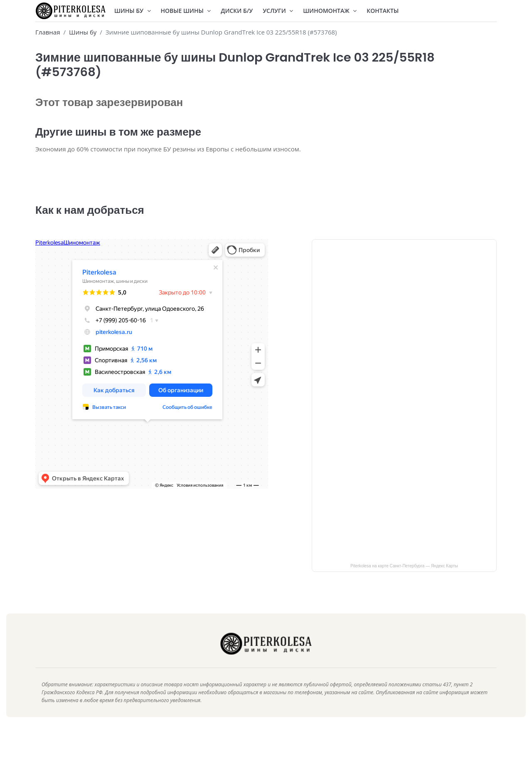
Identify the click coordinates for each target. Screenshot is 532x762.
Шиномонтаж (330, 11)
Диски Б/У (237, 11)
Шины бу (83, 32)
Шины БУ (133, 11)
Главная (48, 32)
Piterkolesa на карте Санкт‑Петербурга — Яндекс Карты (404, 578)
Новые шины (186, 11)
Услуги (278, 11)
